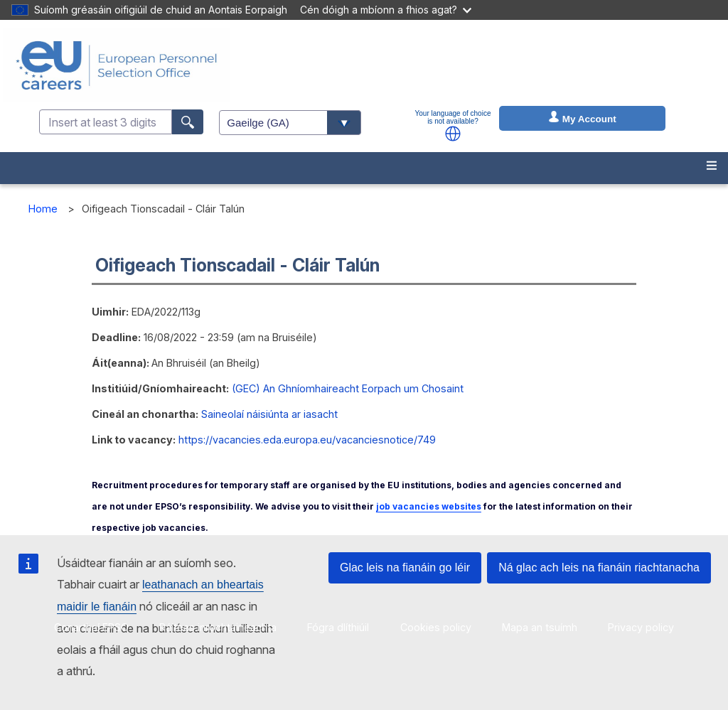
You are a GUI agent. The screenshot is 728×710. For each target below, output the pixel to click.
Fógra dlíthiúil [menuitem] (338, 627)
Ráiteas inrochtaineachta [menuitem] (218, 627)
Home (43, 209)
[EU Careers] (117, 65)
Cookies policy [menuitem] (436, 627)
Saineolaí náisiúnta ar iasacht (269, 414)
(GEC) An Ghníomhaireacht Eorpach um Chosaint (348, 388)
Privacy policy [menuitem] (641, 627)
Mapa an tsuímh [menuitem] (540, 627)
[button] (453, 134)
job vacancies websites (429, 506)
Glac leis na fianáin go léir (405, 568)
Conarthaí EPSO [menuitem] (91, 627)
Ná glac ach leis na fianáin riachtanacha (599, 568)
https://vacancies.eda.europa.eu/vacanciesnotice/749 (307, 440)
